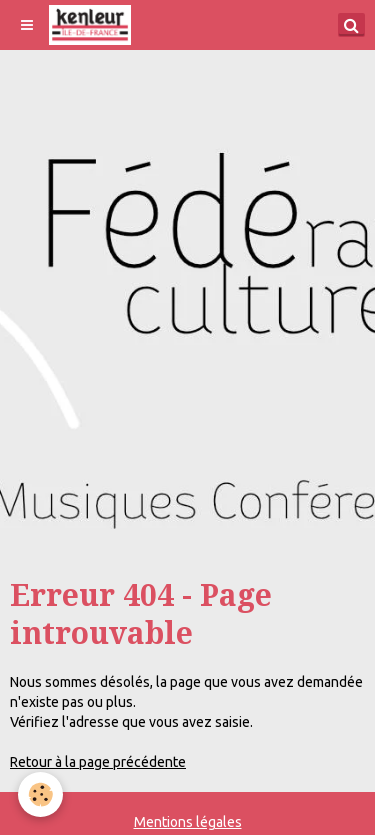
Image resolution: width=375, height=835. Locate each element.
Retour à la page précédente (98, 762)
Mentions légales (188, 822)
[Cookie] (40, 794)
